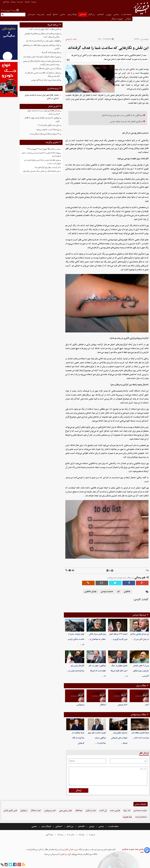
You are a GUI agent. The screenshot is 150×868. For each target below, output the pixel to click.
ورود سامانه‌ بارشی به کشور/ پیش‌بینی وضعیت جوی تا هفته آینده (41, 154)
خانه (75, 39)
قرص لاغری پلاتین (10, 810)
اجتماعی (83, 14)
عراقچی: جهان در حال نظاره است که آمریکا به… (97, 671)
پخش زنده (41, 14)
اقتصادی (101, 14)
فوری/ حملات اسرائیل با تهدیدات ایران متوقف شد (41, 57)
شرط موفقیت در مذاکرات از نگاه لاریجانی (78, 738)
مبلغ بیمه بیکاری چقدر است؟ (49, 125)
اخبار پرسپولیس (50, 810)
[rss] (23, 865)
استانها (55, 14)
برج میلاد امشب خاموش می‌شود (48, 130)
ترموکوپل (24, 810)
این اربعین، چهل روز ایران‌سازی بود (47, 167)
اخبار (147, 705)
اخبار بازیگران (91, 810)
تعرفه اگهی (6, 2)
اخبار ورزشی (123, 705)
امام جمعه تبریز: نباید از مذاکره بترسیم (46, 80)
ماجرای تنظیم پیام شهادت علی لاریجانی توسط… (119, 738)
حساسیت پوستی (107, 592)
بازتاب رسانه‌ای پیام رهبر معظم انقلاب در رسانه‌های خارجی (41, 47)
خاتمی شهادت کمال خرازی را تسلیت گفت (44, 29)
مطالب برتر (141, 686)
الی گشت (103, 810)
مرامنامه (27, 2)
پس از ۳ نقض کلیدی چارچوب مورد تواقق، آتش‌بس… (141, 671)
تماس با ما (20, 2)
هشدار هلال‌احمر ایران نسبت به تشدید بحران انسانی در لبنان (42, 97)
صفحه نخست (126, 14)
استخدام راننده (141, 817)
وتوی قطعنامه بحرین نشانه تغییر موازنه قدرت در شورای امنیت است (43, 162)
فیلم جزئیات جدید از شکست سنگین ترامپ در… (76, 639)
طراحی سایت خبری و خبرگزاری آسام (133, 851)
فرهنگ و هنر (72, 14)
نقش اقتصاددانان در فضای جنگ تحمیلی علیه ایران (41, 171)
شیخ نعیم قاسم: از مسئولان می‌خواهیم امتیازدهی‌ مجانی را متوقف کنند (42, 35)
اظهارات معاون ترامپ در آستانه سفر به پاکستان (43, 41)
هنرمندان (31, 14)
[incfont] (112, 571)
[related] (68, 60)
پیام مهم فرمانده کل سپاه (51, 52)
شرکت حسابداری (140, 810)
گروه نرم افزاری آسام (64, 854)
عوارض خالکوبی (90, 592)
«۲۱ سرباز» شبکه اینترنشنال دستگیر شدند (45, 134)
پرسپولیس (80, 705)
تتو (129, 73)
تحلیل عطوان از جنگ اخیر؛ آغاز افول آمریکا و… (119, 671)
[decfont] (108, 571)
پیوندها (13, 2)
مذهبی (63, 14)
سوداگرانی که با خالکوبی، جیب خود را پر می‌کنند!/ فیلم (122, 115)
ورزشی (109, 14)
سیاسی (116, 14)
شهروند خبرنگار (117, 19)
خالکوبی (127, 592)
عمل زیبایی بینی (66, 810)
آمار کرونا (127, 810)
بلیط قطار (79, 810)
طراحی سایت (115, 810)
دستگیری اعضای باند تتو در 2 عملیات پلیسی (126, 122)
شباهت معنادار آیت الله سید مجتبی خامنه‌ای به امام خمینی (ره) (42, 75)
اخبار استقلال (36, 810)
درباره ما (34, 2)
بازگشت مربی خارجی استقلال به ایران (46, 68)
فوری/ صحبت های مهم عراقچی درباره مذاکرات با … (97, 738)
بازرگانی (128, 19)
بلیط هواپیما (127, 817)
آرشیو (49, 14)
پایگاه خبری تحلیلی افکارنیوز (72, 850)
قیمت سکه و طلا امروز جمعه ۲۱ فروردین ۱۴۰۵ (43, 149)
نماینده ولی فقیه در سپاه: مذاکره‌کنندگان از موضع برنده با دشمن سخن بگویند (41, 63)
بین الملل (92, 14)
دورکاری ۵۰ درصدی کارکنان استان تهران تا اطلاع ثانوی (42, 120)
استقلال (103, 705)
